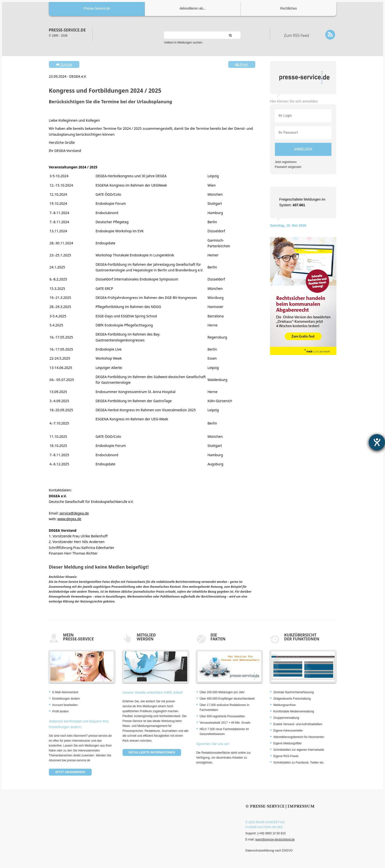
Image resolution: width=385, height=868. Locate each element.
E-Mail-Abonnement (65, 692)
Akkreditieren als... (192, 8)
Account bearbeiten (65, 705)
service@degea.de (74, 513)
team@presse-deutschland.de (275, 839)
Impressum (301, 806)
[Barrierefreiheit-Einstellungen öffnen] (377, 442)
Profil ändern (61, 711)
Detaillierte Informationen (152, 752)
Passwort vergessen (288, 167)
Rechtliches (288, 8)
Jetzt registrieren (286, 162)
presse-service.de (67, 30)
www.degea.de (69, 519)
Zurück (64, 64)
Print (242, 64)
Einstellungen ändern (66, 699)
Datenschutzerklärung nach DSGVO (269, 851)
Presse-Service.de (97, 8)
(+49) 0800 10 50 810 (271, 833)
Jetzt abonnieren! (70, 772)
